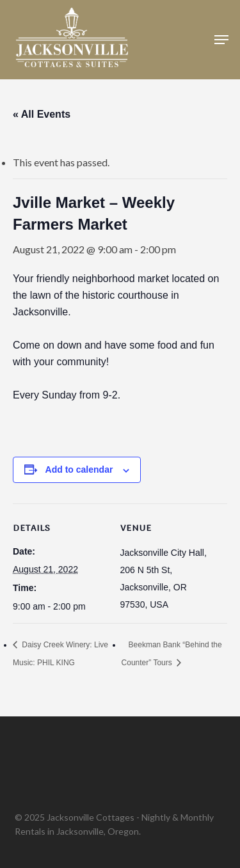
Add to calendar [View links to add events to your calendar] (79, 470)
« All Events (42, 114)
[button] (221, 40)
